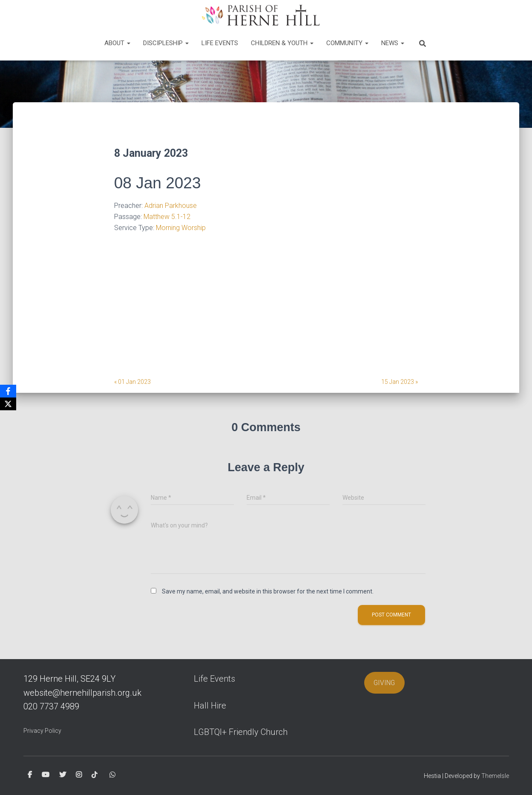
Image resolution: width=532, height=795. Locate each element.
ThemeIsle (495, 776)
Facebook (30, 775)
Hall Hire (210, 706)
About (117, 43)
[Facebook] (8, 391)
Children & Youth (282, 43)
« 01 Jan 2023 (132, 382)
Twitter (63, 775)
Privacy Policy (42, 731)
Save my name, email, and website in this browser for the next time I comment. (268, 591)
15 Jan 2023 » (400, 382)
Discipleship (166, 43)
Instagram (79, 775)
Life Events (220, 43)
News (393, 43)
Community (347, 43)
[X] (8, 404)
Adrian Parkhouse (171, 206)
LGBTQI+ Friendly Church (241, 732)
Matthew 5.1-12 (167, 217)
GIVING (384, 683)
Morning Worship (181, 228)
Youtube (46, 775)
